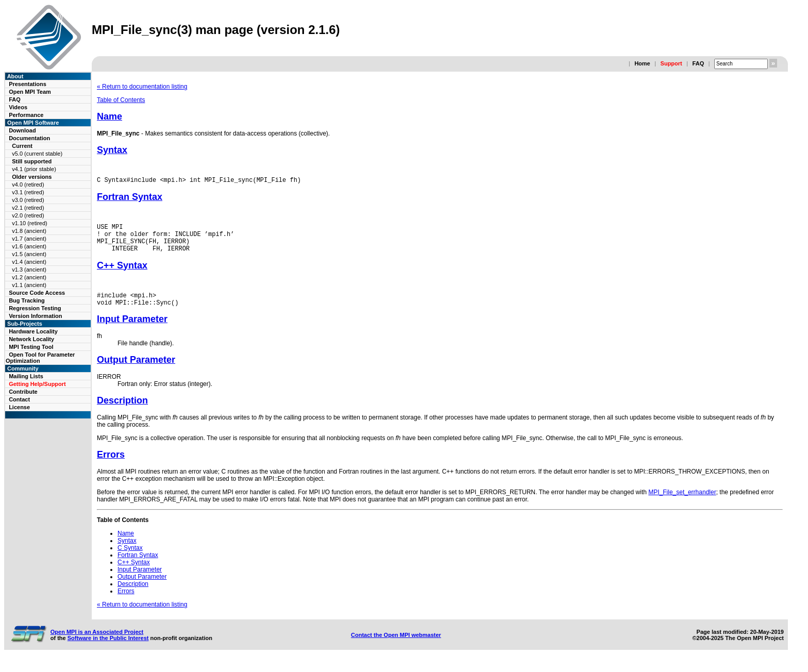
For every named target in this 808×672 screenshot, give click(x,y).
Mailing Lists (26, 376)
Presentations (28, 84)
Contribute (23, 392)
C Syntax (130, 559)
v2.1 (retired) (28, 208)
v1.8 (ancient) (29, 231)
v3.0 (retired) (28, 200)
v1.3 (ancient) (29, 270)
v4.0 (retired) (28, 184)
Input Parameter (132, 330)
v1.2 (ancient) (29, 277)
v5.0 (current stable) (37, 154)
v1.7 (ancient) (29, 239)
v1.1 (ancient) (29, 285)
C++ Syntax (122, 273)
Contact (19, 399)
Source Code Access (37, 293)
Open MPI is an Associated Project (97, 643)
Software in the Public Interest (108, 649)
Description (122, 411)
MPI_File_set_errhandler (682, 503)
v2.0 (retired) (28, 215)
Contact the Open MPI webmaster (396, 646)
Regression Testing (35, 308)
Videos (18, 107)
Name (110, 116)
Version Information (35, 316)
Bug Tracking (27, 300)
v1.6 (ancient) (29, 246)
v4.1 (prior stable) (34, 169)
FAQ (698, 63)
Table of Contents (121, 100)
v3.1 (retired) (28, 192)
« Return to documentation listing (142, 87)
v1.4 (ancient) (29, 262)
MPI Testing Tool (31, 347)
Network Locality (31, 339)
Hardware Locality (33, 331)
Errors (111, 465)
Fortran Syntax (130, 198)
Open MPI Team (30, 92)
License (19, 407)
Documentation (29, 138)
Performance (26, 115)
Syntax (112, 150)
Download (22, 130)
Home (642, 63)
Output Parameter (136, 371)
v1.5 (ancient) (29, 254)
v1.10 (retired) (29, 223)
